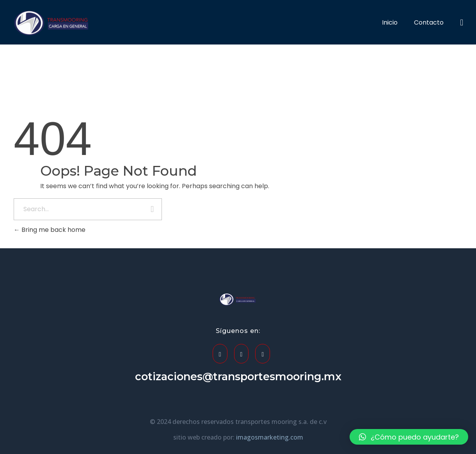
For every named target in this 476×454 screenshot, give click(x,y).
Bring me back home (50, 230)
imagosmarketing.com (270, 437)
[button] (409, 437)
